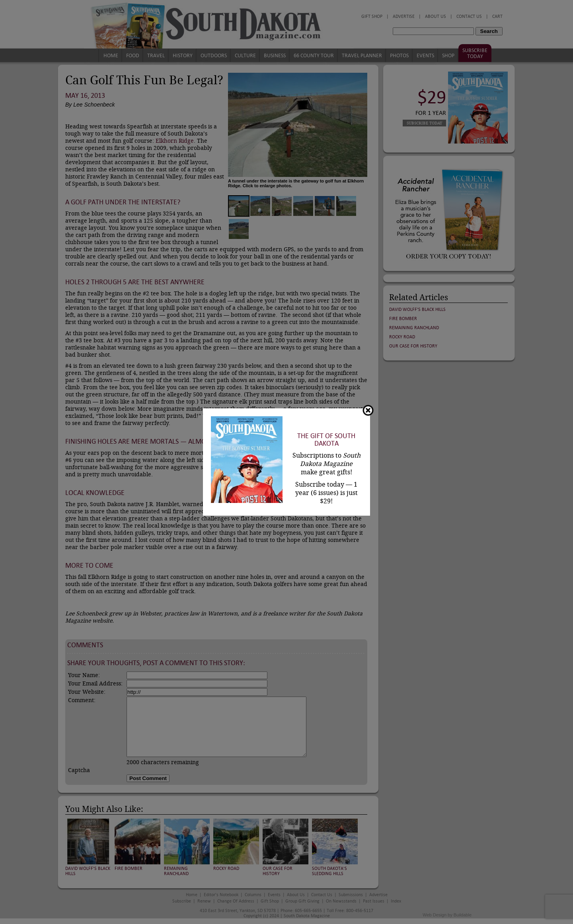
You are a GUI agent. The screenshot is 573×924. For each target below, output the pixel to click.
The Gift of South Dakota (326, 440)
